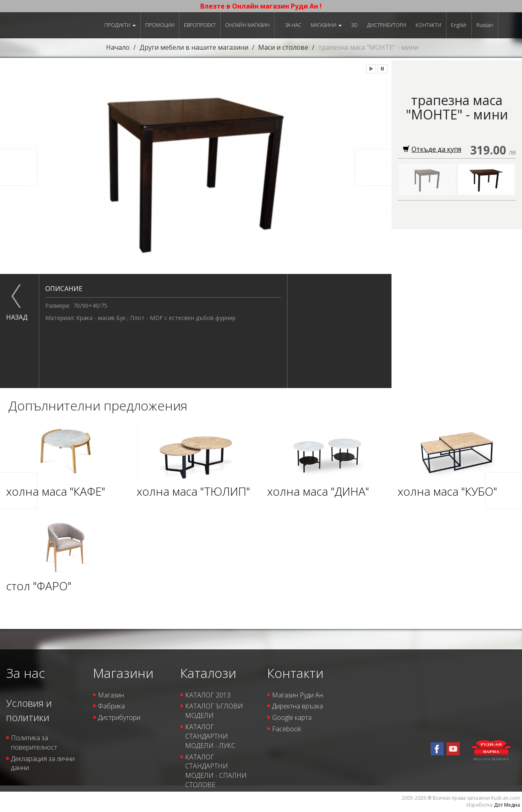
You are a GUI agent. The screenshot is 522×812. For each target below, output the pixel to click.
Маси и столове (283, 47)
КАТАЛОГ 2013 (208, 695)
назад (16, 317)
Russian (485, 25)
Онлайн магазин (247, 25)
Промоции (160, 25)
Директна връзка (297, 706)
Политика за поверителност (34, 742)
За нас (293, 25)
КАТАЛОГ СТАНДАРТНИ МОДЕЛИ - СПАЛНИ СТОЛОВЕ (216, 771)
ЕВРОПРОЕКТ (200, 25)
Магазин (111, 695)
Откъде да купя (432, 149)
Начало (118, 47)
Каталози (208, 673)
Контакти (428, 25)
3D (354, 25)
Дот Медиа (507, 805)
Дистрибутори (387, 25)
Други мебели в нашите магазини (194, 47)
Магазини (326, 25)
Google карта (292, 717)
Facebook (286, 729)
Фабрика (111, 706)
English (459, 25)
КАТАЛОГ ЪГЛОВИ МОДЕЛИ (214, 711)
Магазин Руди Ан (297, 695)
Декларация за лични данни (43, 763)
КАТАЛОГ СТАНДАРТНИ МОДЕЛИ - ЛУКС (210, 736)
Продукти (120, 25)
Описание (64, 289)
